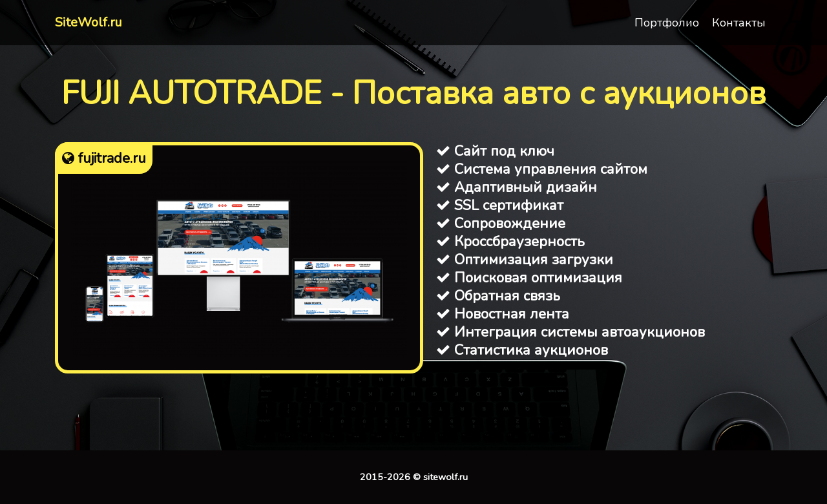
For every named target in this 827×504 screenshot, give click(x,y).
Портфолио (667, 23)
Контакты (739, 23)
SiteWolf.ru (89, 22)
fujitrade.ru (104, 158)
